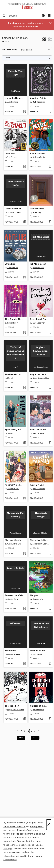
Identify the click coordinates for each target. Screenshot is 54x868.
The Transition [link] (12, 706)
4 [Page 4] (22, 731)
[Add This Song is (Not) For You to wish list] (25, 333)
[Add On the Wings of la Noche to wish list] (25, 222)
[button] (44, 40)
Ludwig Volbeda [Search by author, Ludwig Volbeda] (14, 654)
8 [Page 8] (35, 731)
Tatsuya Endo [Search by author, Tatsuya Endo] (13, 433)
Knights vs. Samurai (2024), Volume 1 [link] (39, 375)
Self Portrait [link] (11, 651)
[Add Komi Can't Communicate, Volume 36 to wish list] (50, 443)
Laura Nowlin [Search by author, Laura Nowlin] (13, 323)
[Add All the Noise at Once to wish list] (50, 167)
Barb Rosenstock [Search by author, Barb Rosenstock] (39, 102)
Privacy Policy (37, 826)
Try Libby (12, 23)
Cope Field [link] (10, 154)
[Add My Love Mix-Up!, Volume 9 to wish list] (25, 554)
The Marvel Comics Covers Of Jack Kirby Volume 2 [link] (14, 375)
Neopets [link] (34, 596)
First (21, 738)
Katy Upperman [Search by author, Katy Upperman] (39, 323)
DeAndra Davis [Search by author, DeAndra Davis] (39, 157)
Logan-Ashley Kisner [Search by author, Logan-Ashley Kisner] (16, 710)
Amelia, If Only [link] (37, 485)
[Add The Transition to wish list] (25, 719)
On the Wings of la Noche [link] (14, 209)
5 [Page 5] (25, 731)
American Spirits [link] (38, 98)
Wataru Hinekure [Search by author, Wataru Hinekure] (14, 544)
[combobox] (21, 16)
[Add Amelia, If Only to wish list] (50, 498)
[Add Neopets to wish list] (50, 609)
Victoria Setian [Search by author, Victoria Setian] (38, 710)
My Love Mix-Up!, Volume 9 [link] (14, 540)
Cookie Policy (10, 860)
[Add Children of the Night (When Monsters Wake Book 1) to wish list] (50, 719)
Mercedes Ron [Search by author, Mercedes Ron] (38, 268)
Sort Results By (10, 50)
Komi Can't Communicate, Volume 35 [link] (14, 485)
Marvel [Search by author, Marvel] (10, 378)
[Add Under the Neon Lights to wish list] (25, 112)
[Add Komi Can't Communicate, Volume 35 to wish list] (25, 498)
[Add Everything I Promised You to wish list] (50, 333)
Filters (7, 58)
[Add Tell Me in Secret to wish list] (50, 277)
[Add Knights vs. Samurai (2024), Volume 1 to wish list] (50, 388)
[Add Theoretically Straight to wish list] (50, 554)
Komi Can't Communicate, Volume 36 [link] (39, 430)
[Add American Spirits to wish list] (50, 112)
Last (35, 738)
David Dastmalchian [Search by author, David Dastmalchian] (41, 378)
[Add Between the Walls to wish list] (25, 609)
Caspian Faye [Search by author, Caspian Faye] (13, 599)
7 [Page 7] (32, 731)
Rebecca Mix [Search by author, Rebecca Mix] (38, 599)
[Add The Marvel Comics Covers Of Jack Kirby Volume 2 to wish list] (25, 388)
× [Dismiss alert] (50, 23)
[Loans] (43, 16)
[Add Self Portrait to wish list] (25, 664)
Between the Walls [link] (14, 596)
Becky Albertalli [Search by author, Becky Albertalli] (39, 489)
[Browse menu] (49, 16)
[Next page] (38, 731)
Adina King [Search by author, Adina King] (37, 212)
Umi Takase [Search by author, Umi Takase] (37, 654)
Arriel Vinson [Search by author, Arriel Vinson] (13, 102)
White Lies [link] (10, 264)
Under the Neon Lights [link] (14, 98)
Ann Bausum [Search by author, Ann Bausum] (13, 268)
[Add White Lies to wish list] (25, 277)
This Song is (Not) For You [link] (14, 319)
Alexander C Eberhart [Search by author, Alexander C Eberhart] (41, 544)
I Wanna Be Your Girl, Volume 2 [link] (39, 651)
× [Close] (49, 825)
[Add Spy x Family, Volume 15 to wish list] (25, 443)
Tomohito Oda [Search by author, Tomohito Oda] (38, 433)
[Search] (4, 16)
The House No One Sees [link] (39, 209)
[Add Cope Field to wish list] (25, 167)
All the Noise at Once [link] (39, 154)
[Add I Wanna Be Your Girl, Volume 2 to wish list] (50, 664)
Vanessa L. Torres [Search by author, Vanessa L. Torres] (14, 212)
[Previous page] (18, 731)
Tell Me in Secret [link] (38, 264)
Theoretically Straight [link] (39, 540)
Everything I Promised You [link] (39, 319)
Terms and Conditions (14, 826)
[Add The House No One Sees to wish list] (50, 222)
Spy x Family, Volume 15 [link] (14, 430)
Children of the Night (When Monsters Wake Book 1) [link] (39, 706)
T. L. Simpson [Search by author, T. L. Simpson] (13, 157)
